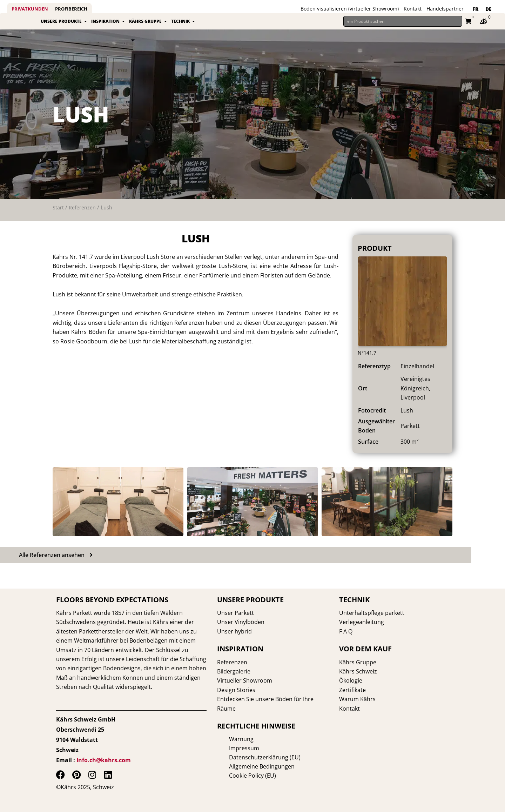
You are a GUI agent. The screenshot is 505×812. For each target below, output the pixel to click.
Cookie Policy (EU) (241, 776)
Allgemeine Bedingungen (250, 766)
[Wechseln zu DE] (489, 9)
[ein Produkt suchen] (403, 25)
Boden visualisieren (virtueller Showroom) (350, 9)
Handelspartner (445, 9)
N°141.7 (368, 360)
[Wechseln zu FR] (475, 9)
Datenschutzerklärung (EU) (253, 757)
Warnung (229, 739)
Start (58, 215)
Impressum (232, 748)
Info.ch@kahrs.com (104, 760)
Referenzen (82, 215)
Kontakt (413, 9)
